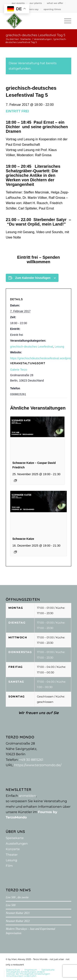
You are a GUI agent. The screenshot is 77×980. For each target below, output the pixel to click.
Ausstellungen (17, 843)
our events (18, 3)
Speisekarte (15, 838)
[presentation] (37, 437)
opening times (52, 9)
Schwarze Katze (23, 539)
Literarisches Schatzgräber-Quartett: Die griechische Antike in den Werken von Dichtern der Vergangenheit (33, 175)
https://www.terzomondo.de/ (38, 765)
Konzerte (13, 849)
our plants (36, 3)
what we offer (55, 3)
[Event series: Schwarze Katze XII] (15, 481)
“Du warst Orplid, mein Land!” (36, 224)
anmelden (27, 796)
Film (9, 866)
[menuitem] (18, 3)
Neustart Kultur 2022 (18, 921)
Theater (12, 855)
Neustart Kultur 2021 (18, 913)
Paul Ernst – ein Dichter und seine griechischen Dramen (37, 127)
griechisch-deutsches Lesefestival (32, 347)
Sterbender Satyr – (52, 220)
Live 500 (11, 905)
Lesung (59, 347)
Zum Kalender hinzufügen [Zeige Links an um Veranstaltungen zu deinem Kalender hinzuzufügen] (33, 278)
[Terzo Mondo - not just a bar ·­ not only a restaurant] (32, 21)
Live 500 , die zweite (17, 897)
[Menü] (66, 21)
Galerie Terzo (19, 370)
